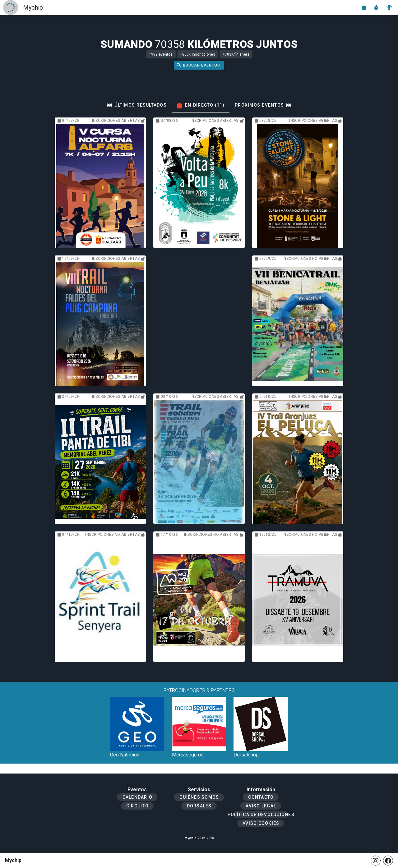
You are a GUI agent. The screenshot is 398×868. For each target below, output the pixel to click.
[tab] (137, 105)
